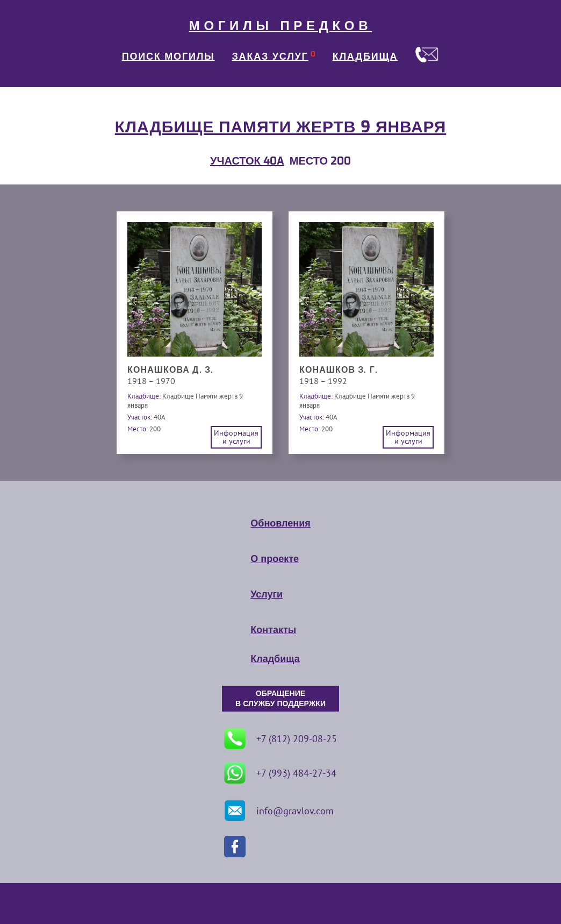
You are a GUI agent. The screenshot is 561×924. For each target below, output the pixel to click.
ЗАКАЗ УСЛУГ (270, 56)
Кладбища (275, 659)
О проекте (275, 559)
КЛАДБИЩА (365, 56)
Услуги (267, 594)
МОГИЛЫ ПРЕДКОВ (280, 26)
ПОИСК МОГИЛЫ (168, 56)
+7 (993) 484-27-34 (280, 773)
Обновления (280, 523)
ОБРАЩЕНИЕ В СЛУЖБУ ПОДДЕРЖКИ (280, 699)
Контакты (273, 630)
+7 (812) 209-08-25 (280, 738)
